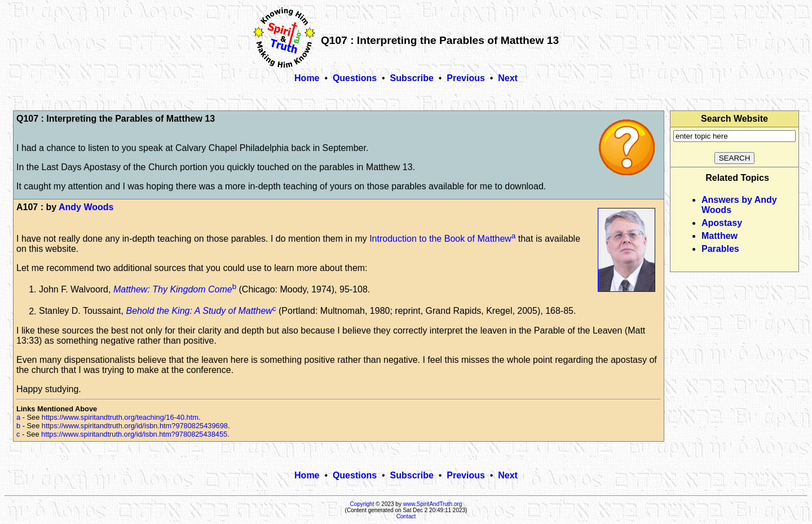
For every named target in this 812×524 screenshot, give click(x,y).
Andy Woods (86, 207)
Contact (406, 516)
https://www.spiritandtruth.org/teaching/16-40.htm (120, 417)
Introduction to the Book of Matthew (440, 239)
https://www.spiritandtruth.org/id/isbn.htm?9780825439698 (135, 426)
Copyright (362, 504)
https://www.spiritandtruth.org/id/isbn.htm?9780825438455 (134, 434)
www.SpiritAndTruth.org (433, 504)
